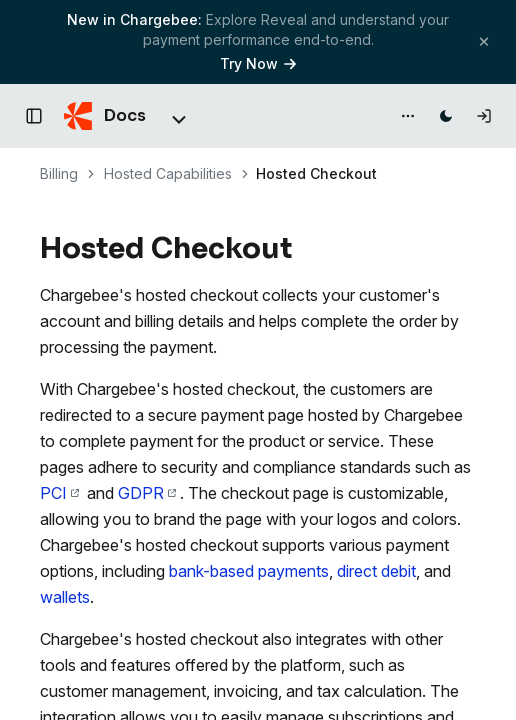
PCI (59, 493)
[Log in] (484, 116)
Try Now (258, 63)
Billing (59, 173)
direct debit (376, 571)
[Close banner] (484, 41)
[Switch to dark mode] (446, 116)
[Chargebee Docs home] (105, 116)
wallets (65, 597)
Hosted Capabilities (168, 173)
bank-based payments (249, 571)
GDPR (147, 493)
